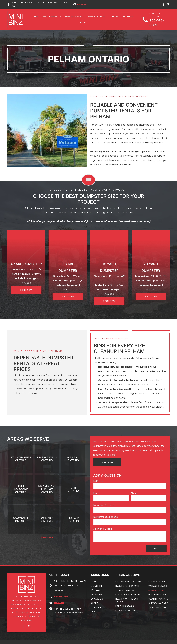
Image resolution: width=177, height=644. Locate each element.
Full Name (99, 481)
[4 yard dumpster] (26, 247)
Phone (135, 493)
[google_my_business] (168, 5)
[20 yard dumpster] (151, 247)
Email (96, 493)
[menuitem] (36, 16)
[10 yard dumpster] (68, 247)
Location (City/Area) (104, 505)
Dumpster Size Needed (106, 517)
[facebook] (164, 5)
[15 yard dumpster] (109, 247)
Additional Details (103, 529)
